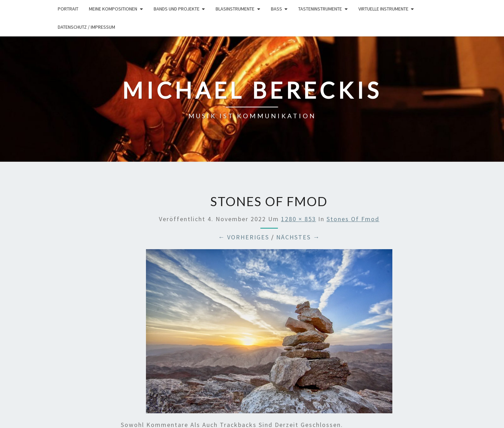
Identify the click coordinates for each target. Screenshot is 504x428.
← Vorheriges (244, 237)
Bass (276, 9)
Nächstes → (298, 237)
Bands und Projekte (177, 9)
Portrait (68, 9)
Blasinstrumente (235, 9)
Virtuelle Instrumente (383, 9)
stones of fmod (353, 219)
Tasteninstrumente (320, 9)
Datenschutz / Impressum (86, 27)
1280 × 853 (299, 219)
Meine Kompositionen (113, 9)
